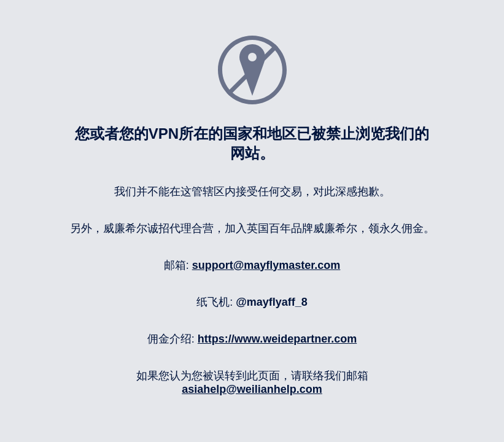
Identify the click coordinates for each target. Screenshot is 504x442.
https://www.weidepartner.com (277, 339)
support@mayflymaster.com (266, 265)
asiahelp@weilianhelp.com (252, 389)
